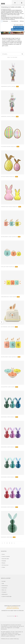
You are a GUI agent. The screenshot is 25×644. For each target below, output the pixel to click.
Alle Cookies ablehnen (18, 25)
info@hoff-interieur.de (13, 608)
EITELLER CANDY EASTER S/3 (9, 267)
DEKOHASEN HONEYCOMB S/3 (9, 417)
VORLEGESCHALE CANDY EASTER (10, 297)
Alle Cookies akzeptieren (17, 29)
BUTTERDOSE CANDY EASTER (9, 327)
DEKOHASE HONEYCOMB (8, 537)
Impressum (4, 588)
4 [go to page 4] (12, 543)
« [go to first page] (2, 543)
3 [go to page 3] (9, 543)
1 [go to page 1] (5, 543)
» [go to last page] (14, 543)
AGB (3, 583)
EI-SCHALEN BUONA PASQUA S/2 (10, 147)
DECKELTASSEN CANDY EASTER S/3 (11, 237)
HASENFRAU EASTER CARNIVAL (10, 116)
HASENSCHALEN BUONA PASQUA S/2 (11, 207)
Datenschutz (5, 586)
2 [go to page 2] (7, 543)
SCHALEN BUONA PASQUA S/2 (9, 177)
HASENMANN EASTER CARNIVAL (10, 86)
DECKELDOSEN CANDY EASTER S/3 (11, 357)
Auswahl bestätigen (18, 27)
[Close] (23, 7)
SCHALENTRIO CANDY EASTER (9, 387)
